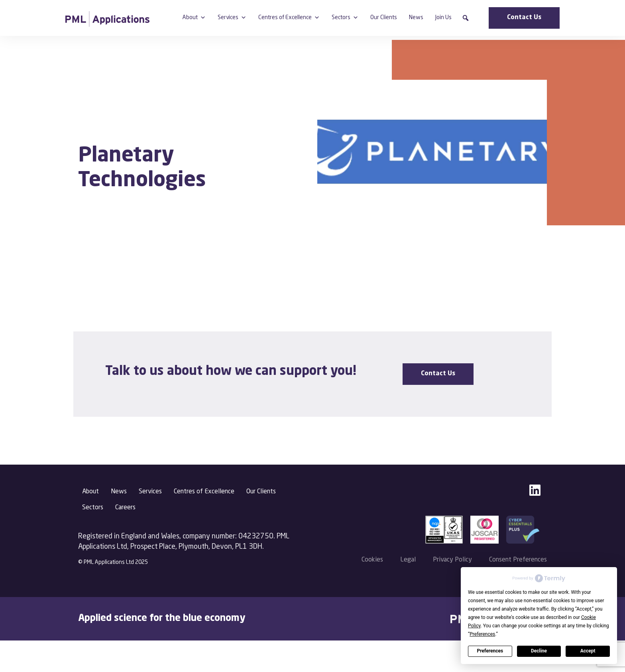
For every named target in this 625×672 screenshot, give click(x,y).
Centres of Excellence (289, 18)
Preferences (490, 651)
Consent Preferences (518, 560)
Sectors (345, 18)
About (194, 18)
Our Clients (384, 18)
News (416, 18)
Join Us (443, 18)
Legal (408, 560)
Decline (539, 651)
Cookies (372, 560)
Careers (125, 508)
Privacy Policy (452, 560)
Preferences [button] (482, 634)
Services (232, 18)
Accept (588, 651)
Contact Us (524, 18)
